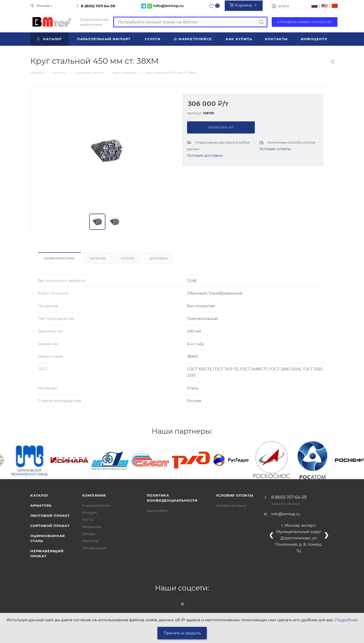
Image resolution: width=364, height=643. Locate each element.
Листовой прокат (50, 516)
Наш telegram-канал (182, 604)
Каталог (40, 495)
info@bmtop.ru (286, 514)
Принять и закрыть (182, 633)
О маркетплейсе (96, 505)
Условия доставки (205, 155)
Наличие (98, 258)
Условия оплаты (275, 149)
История (89, 513)
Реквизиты (92, 527)
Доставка (159, 258)
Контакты (90, 541)
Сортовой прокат (50, 526)
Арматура (41, 505)
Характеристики (59, 258)
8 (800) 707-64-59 (98, 6)
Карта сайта (157, 511)
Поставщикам (94, 548)
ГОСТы (88, 520)
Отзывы (89, 534)
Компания (94, 495)
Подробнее (346, 620)
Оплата (128, 258)
